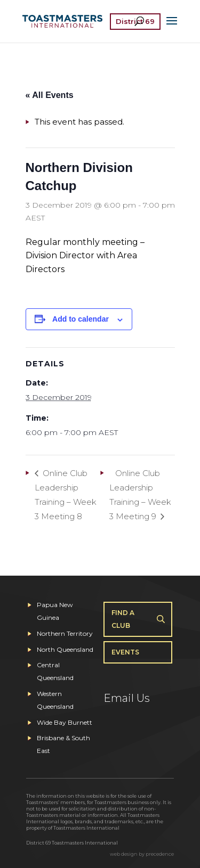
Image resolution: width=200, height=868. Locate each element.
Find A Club (123, 619)
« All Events (50, 95)
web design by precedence (142, 854)
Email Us (127, 698)
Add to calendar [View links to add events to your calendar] (81, 319)
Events (125, 652)
